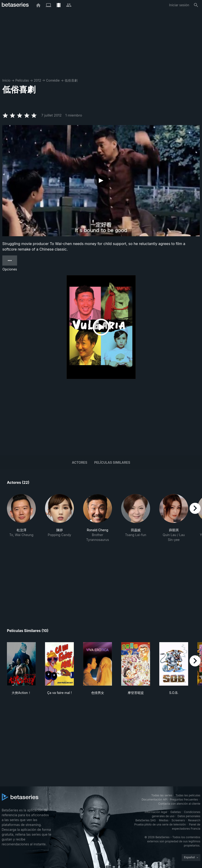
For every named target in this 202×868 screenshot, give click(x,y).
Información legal (156, 812)
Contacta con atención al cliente (179, 804)
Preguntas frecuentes (184, 799)
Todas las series (162, 795)
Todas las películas (188, 795)
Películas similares (112, 462)
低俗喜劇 (71, 80)
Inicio (6, 80)
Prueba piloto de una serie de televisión (160, 824)
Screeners (178, 820)
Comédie (53, 80)
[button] (21, 518)
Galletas (176, 812)
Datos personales (189, 816)
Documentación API (154, 799)
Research (194, 820)
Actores (80, 462)
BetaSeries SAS (146, 820)
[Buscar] (196, 5)
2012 (37, 80)
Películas (22, 80)
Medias (164, 820)
